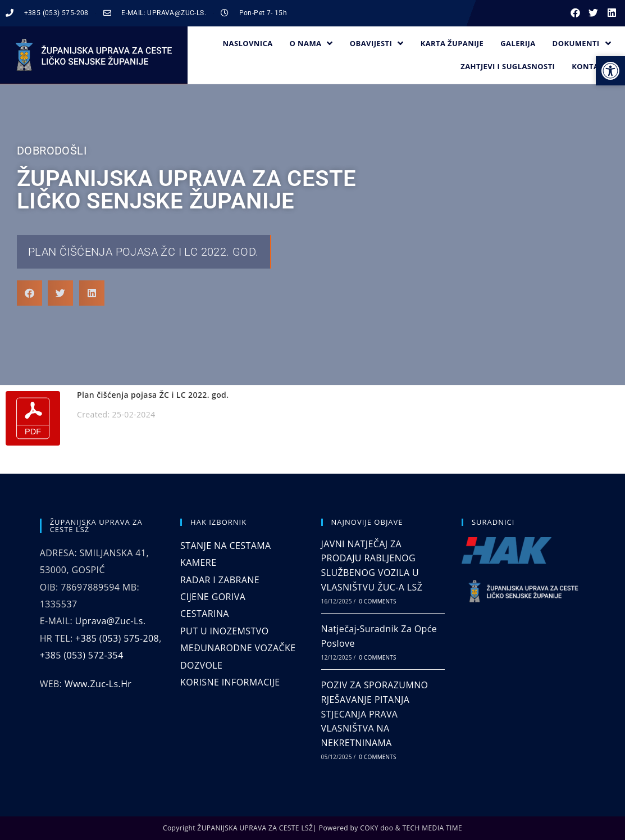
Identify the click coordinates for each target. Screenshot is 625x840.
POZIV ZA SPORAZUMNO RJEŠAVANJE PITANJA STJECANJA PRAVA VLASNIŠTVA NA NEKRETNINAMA (375, 714)
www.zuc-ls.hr (98, 684)
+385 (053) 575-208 (117, 638)
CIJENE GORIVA (213, 597)
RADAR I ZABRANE (220, 580)
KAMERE (198, 562)
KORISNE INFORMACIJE (230, 682)
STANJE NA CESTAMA (225, 546)
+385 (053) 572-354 (82, 655)
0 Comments (377, 601)
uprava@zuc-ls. (111, 621)
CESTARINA (205, 614)
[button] (575, 13)
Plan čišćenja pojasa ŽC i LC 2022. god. (143, 252)
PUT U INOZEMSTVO (224, 631)
